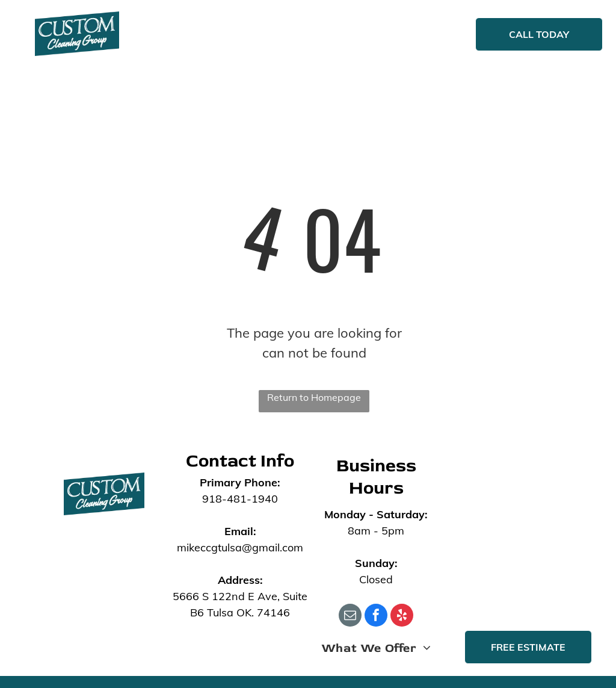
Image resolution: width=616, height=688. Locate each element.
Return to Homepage (314, 397)
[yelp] (402, 617)
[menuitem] (211, 36)
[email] (350, 617)
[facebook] (376, 617)
